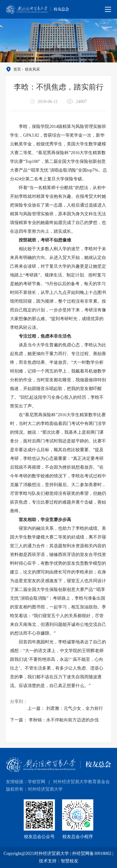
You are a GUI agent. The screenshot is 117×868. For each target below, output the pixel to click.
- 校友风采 (30, 69)
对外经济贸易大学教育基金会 (81, 782)
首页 (17, 69)
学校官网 (37, 782)
